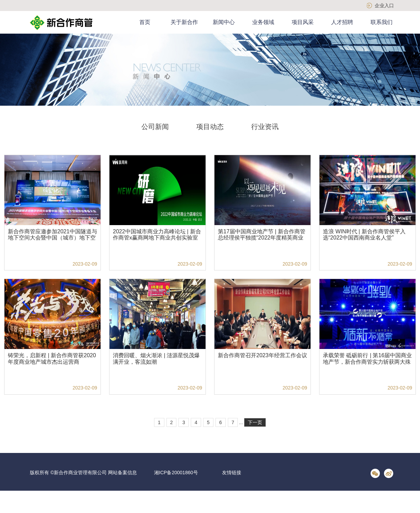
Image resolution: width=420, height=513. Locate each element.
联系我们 (382, 22)
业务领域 (263, 22)
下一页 (255, 422)
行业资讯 (265, 127)
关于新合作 (184, 22)
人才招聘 (342, 22)
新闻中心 (224, 22)
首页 (145, 22)
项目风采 (303, 22)
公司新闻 (155, 127)
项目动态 (210, 127)
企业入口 (384, 5)
